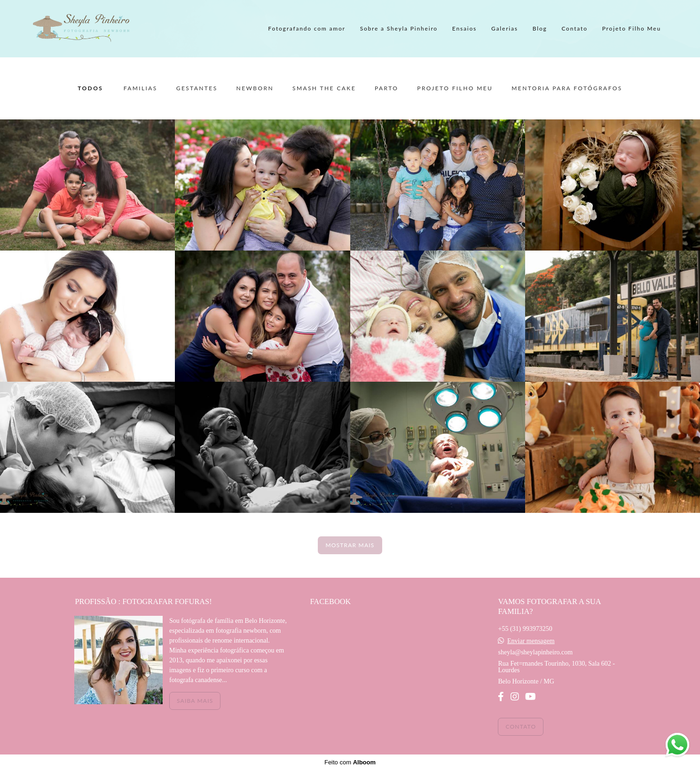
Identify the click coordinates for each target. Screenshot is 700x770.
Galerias (505, 28)
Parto (386, 88)
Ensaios (464, 28)
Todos (90, 88)
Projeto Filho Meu (632, 28)
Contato (574, 28)
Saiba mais (195, 701)
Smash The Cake (324, 88)
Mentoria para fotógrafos (567, 88)
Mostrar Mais (350, 545)
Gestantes (197, 88)
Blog (540, 28)
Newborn (255, 88)
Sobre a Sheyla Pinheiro (399, 28)
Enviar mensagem (531, 641)
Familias (141, 88)
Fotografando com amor (307, 28)
